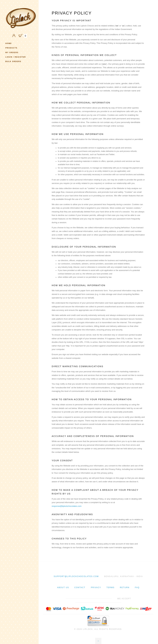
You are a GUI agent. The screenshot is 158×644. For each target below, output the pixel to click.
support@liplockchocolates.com (76, 576)
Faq (137, 588)
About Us (63, 588)
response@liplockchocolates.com (67, 506)
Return (125, 588)
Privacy (96, 588)
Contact (80, 588)
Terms (110, 588)
